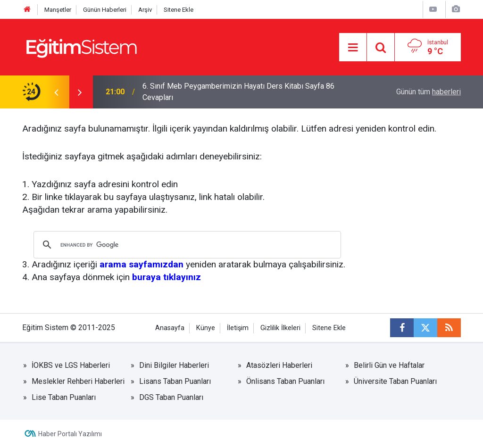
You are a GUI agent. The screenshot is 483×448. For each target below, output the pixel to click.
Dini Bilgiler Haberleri (174, 365)
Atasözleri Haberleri (279, 365)
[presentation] (56, 92)
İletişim (238, 328)
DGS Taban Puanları (171, 397)
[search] (186, 245)
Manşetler (58, 10)
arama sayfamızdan (142, 264)
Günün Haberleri (105, 10)
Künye (206, 328)
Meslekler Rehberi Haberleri (78, 381)
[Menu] (353, 48)
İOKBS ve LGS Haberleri (71, 365)
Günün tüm (429, 92)
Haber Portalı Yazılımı (70, 434)
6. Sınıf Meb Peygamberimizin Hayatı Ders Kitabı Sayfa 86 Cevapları (238, 92)
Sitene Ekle (179, 10)
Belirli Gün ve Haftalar (389, 365)
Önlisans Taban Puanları (285, 381)
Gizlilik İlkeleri (280, 328)
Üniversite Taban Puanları (395, 381)
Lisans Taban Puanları (175, 381)
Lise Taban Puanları (64, 397)
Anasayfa (170, 328)
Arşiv (145, 10)
